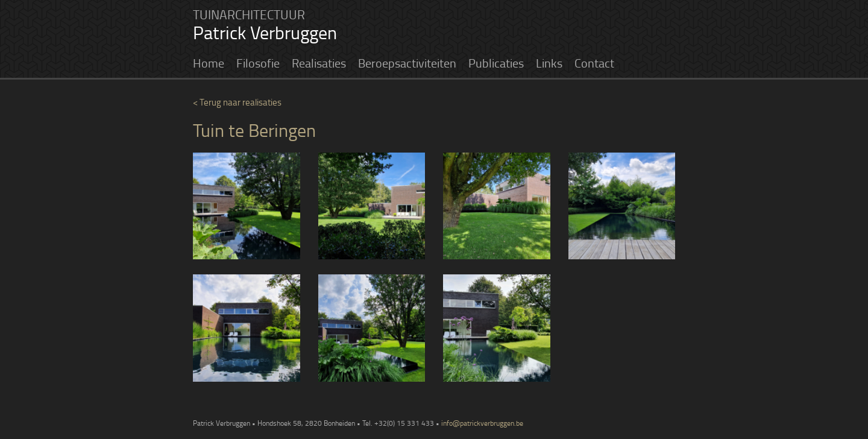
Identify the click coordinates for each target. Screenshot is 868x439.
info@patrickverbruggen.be (482, 423)
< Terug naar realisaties (237, 102)
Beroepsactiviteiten (407, 63)
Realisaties (319, 63)
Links (549, 63)
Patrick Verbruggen (265, 32)
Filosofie (258, 63)
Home (209, 63)
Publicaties (496, 63)
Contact (594, 63)
